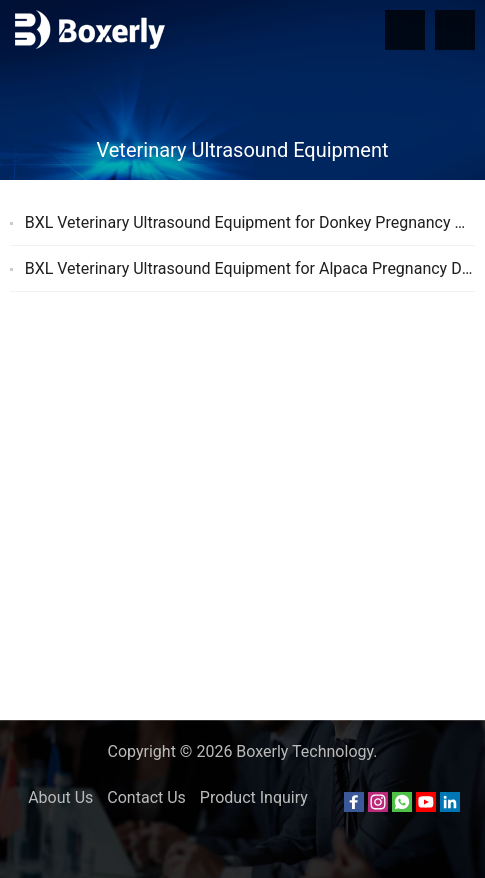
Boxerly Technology (304, 751)
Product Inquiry (254, 797)
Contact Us (146, 797)
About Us (60, 797)
